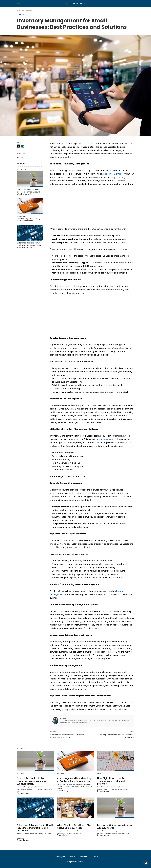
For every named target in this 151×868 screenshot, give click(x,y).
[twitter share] (18, 146)
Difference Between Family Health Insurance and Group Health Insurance (29, 245)
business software (105, 439)
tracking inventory (113, 174)
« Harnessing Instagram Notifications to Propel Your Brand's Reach (67, 736)
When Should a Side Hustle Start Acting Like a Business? (75, 826)
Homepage (20, 10)
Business (30, 10)
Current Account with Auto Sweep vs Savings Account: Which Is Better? (29, 192)
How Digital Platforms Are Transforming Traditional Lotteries (111, 781)
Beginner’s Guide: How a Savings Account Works (115, 826)
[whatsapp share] (23, 146)
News (99, 773)
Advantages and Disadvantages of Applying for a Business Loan (29, 218)
